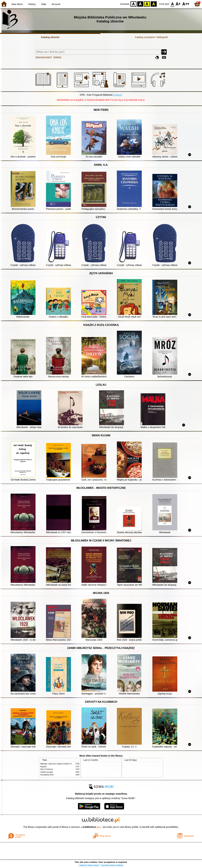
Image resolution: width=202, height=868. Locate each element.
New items (17, 4)
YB (147, 4)
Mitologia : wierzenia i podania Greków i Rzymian (59, 764)
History (32, 4)
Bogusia (43, 767)
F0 (172, 4)
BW (140, 4)
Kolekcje (57, 57)
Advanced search (44, 57)
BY (154, 4)
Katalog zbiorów (50, 37)
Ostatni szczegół (47, 772)
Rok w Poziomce (47, 769)
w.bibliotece (91, 827)
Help (44, 4)
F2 (186, 4)
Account (56, 4)
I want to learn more (89, 865)
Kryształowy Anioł (47, 775)
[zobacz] (118, 95)
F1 (178, 4)
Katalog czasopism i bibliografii (151, 37)
